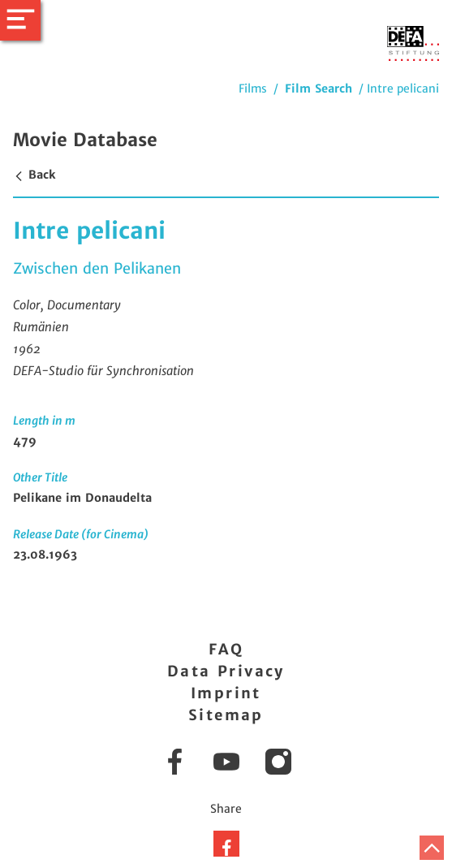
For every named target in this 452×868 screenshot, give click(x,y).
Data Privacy (226, 671)
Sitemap (226, 715)
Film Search (319, 89)
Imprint (226, 693)
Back (34, 175)
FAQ (226, 649)
